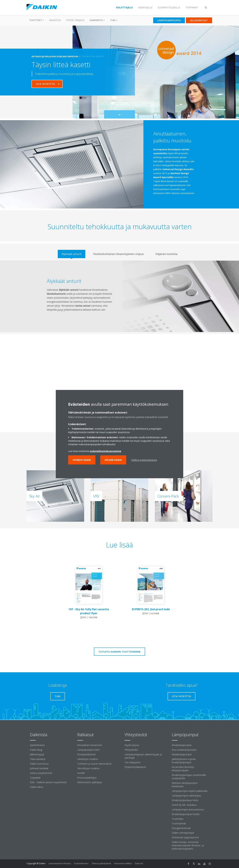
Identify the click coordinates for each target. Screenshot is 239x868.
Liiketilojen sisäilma (88, 759)
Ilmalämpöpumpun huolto (186, 814)
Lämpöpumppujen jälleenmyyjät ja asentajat (143, 756)
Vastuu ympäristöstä (41, 773)
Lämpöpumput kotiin (88, 750)
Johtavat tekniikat (39, 768)
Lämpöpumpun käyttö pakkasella (190, 791)
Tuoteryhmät (179, 823)
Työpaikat (35, 778)
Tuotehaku (178, 819)
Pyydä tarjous (75, 20)
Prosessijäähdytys (87, 778)
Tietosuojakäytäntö (101, 863)
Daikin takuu (37, 787)
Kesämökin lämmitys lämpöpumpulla (183, 769)
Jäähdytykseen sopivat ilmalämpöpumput (184, 761)
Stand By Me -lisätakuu (184, 805)
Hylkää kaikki (113, 460)
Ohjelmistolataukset (135, 767)
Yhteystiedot (131, 750)
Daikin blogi (36, 750)
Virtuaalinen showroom (90, 745)
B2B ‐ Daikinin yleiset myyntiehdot (48, 782)
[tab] (72, 254)
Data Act (139, 863)
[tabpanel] (119, 296)
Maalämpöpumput (182, 754)
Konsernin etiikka (123, 863)
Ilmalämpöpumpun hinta (185, 800)
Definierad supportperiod (185, 837)
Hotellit (81, 773)
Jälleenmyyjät (37, 754)
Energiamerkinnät (181, 828)
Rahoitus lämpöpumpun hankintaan (185, 785)
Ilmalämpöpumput (182, 745)
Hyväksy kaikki (82, 460)
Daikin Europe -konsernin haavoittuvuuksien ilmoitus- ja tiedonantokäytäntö (188, 845)
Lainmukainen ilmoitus (60, 863)
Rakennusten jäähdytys (90, 782)
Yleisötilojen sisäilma (88, 768)
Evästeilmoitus (81, 863)
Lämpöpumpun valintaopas (186, 796)
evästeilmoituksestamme (106, 451)
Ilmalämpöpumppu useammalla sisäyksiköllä (189, 777)
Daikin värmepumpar (183, 833)
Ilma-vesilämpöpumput (184, 750)
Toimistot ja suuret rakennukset (94, 764)
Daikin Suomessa (39, 764)
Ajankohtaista (37, 745)
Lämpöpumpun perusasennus (188, 809)
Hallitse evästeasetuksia (144, 460)
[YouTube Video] (120, 383)
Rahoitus (55, 20)
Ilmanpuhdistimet (86, 754)
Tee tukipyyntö (132, 762)
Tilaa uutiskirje (38, 759)
